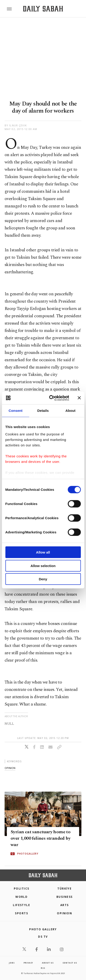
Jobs (12, 963)
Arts (65, 905)
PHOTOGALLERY (28, 854)
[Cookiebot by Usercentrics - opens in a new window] (51, 398)
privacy (28, 963)
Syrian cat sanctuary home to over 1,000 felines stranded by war (40, 838)
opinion (10, 768)
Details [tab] (43, 411)
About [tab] (70, 411)
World (21, 897)
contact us (70, 963)
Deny (43, 579)
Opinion (64, 913)
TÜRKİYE (64, 889)
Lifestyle (21, 905)
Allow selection (43, 566)
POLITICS (22, 889)
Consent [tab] (15, 411)
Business (65, 897)
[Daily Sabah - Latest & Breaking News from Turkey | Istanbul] (43, 9)
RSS (43, 968)
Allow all (43, 552)
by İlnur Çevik (16, 125)
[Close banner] (79, 398)
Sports (21, 913)
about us (48, 963)
